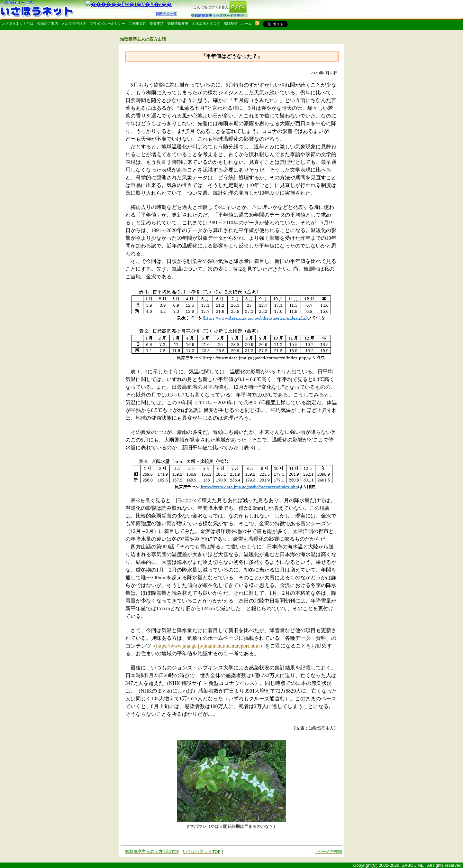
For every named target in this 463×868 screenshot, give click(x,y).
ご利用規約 (137, 23)
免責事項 (157, 23)
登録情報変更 (178, 23)
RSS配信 (231, 23)
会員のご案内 (48, 23)
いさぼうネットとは (18, 23)
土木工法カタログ (206, 23)
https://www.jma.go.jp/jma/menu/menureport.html (208, 646)
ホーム (246, 23)
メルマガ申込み (74, 23)
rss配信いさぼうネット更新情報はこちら (257, 23)
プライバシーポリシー (107, 23)
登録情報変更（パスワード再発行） (219, 15)
